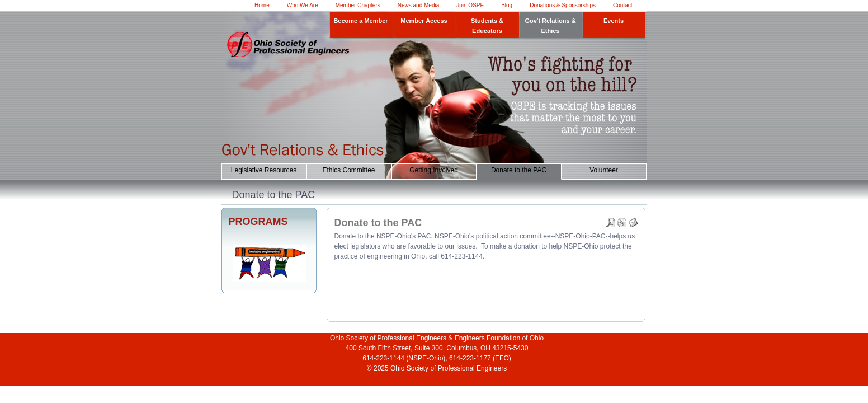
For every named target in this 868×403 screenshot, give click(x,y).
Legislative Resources (264, 170)
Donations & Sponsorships (563, 5)
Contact (622, 5)
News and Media (418, 5)
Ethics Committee (348, 170)
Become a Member (360, 21)
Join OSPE (470, 5)
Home (262, 5)
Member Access (424, 21)
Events (614, 21)
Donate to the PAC (519, 170)
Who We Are (303, 5)
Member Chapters (358, 5)
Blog (507, 5)
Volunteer (604, 170)
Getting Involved (434, 170)
